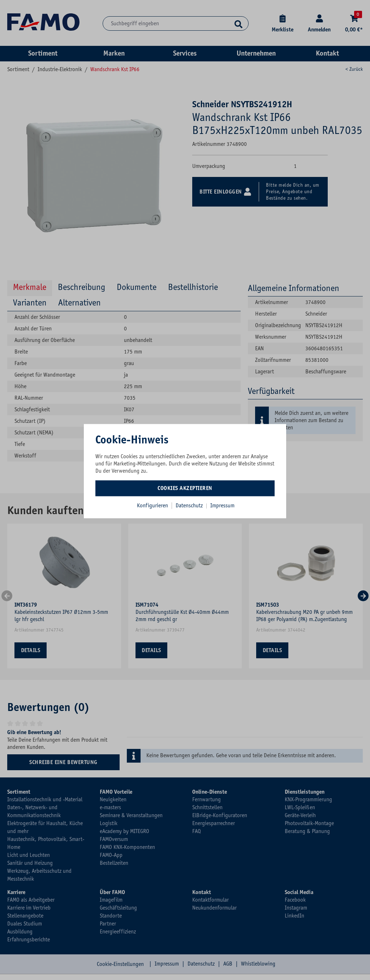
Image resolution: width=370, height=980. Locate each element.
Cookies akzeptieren (185, 488)
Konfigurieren (152, 506)
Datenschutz (190, 506)
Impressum (222, 506)
